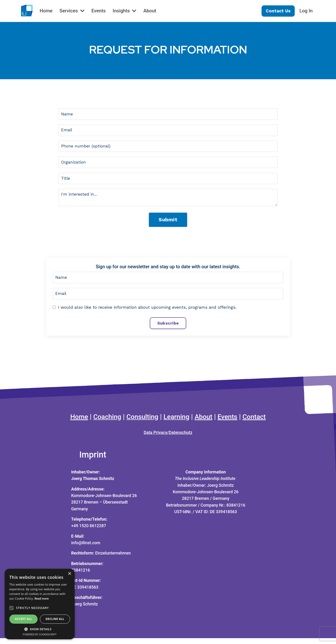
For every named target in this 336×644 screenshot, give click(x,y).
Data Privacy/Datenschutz (168, 436)
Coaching (104, 420)
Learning (177, 420)
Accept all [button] (24, 619)
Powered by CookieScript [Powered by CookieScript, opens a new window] (40, 635)
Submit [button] (168, 222)
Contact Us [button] (278, 11)
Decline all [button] (55, 619)
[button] (40, 629)
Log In (306, 11)
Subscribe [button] (168, 326)
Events (100, 11)
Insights (126, 11)
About (151, 11)
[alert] (40, 604)
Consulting (141, 420)
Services (72, 11)
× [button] (69, 574)
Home (46, 11)
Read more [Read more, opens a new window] (42, 599)
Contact (258, 420)
